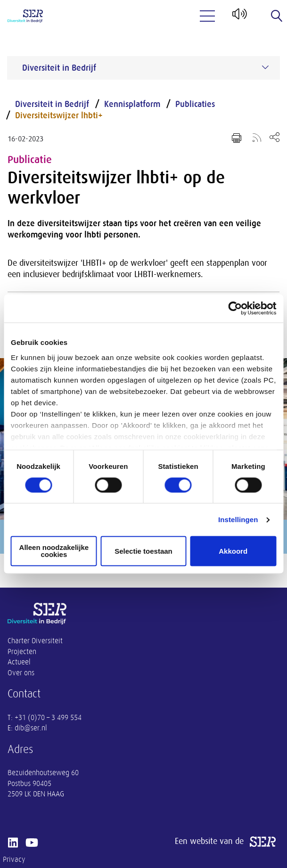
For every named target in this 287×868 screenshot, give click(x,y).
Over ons (21, 673)
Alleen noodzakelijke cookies (54, 551)
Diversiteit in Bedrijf (52, 104)
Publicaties (195, 104)
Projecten (22, 652)
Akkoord (233, 551)
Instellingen (238, 520)
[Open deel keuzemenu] (275, 137)
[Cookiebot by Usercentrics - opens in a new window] (235, 308)
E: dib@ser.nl (27, 728)
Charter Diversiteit (35, 641)
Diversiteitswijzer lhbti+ (59, 115)
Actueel (19, 662)
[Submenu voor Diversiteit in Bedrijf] (265, 67)
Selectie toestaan (143, 551)
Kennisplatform (132, 104)
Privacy (14, 860)
